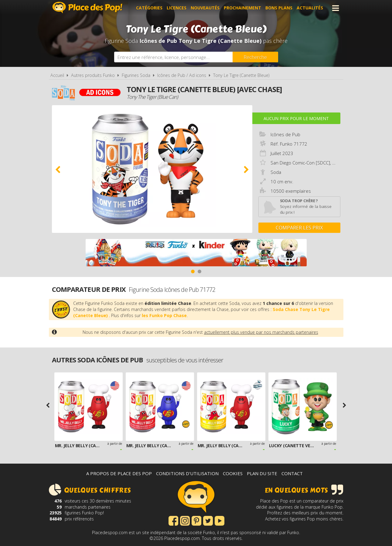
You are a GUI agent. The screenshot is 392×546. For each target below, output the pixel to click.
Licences (177, 8)
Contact (292, 473)
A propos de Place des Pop (119, 473)
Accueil (57, 75)
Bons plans (279, 8)
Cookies (233, 473)
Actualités (310, 8)
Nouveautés (205, 8)
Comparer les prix (299, 228)
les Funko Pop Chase (164, 315)
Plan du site (262, 473)
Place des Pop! (87, 7)
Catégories (149, 8)
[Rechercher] (255, 57)
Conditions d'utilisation (187, 473)
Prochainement (242, 8)
